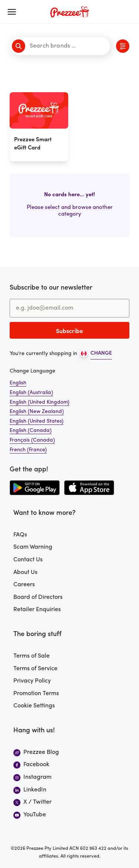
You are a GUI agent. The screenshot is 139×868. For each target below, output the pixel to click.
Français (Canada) (32, 440)
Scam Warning (33, 547)
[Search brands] (61, 46)
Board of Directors (38, 597)
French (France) (28, 450)
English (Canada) (31, 431)
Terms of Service (35, 669)
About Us (25, 572)
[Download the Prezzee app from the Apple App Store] (89, 488)
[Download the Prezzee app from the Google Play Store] (35, 488)
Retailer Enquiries (37, 610)
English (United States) (37, 421)
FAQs (20, 535)
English (18, 383)
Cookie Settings (34, 706)
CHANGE (101, 353)
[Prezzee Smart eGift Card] (39, 127)
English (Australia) (31, 393)
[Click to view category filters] (123, 46)
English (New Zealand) (37, 412)
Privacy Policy (32, 681)
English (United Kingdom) (39, 402)
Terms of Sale (32, 656)
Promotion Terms (36, 694)
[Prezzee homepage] (70, 12)
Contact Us (28, 560)
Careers (24, 585)
